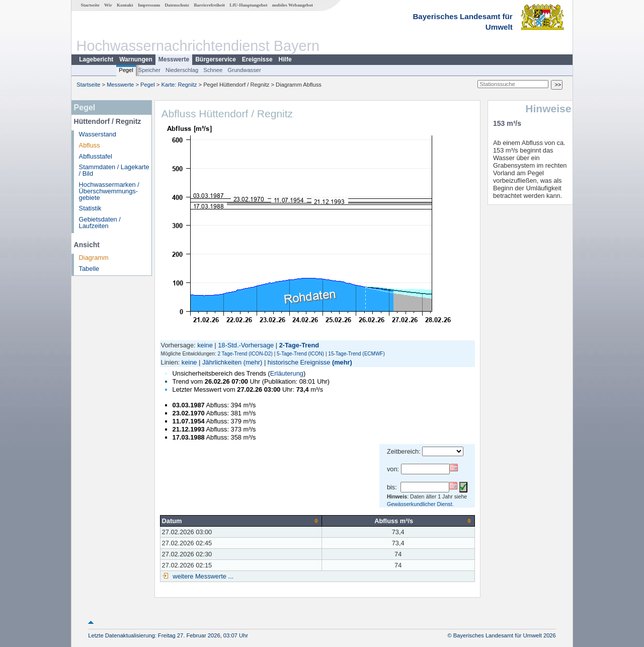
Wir (108, 5)
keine (205, 345)
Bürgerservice (216, 59)
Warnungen (136, 59)
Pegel (126, 70)
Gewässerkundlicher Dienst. (420, 504)
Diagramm (94, 258)
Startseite (90, 5)
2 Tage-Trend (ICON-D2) (245, 354)
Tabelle (89, 269)
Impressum (149, 5)
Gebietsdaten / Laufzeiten (100, 223)
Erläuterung (287, 373)
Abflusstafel (96, 156)
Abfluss (90, 145)
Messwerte (174, 59)
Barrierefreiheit (209, 5)
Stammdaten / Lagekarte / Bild (114, 170)
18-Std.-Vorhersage (246, 345)
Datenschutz (177, 5)
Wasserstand (98, 134)
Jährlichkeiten (222, 362)
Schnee (213, 70)
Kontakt (125, 5)
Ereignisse (257, 59)
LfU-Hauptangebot (248, 5)
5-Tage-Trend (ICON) (300, 354)
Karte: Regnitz (179, 85)
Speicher (149, 70)
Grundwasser (244, 70)
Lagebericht (96, 59)
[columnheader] (241, 521)
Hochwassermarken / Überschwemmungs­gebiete (109, 191)
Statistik (90, 208)
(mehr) (253, 362)
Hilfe (285, 59)
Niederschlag (182, 70)
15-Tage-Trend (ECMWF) (356, 354)
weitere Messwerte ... (202, 576)
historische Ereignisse (299, 362)
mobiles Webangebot (293, 5)
